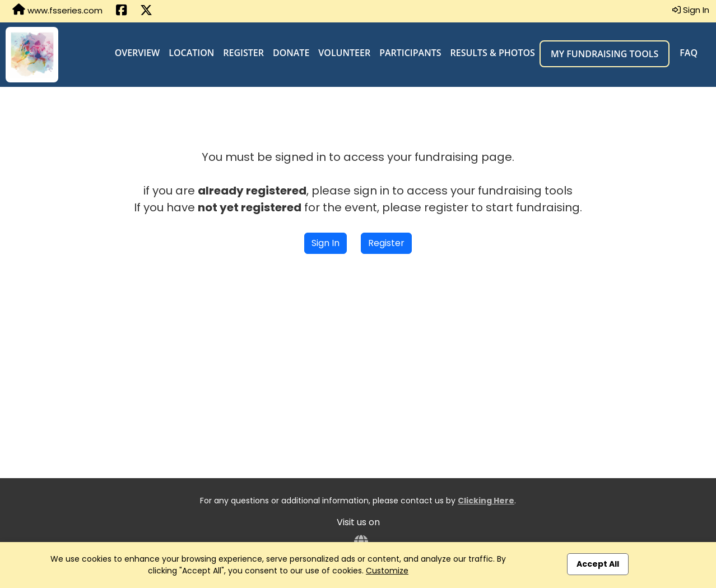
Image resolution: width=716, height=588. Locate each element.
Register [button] (386, 243)
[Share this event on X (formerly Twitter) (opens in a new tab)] (146, 11)
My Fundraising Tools (605, 54)
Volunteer (344, 53)
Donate (291, 53)
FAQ (689, 53)
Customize (387, 571)
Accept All (598, 564)
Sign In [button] (691, 10)
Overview (138, 53)
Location (191, 53)
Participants (410, 53)
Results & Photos (493, 53)
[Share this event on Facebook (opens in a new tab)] (121, 11)
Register (243, 53)
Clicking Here (486, 501)
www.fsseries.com (57, 10)
